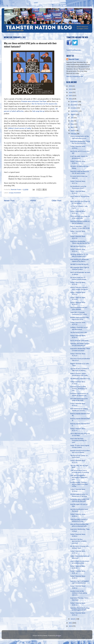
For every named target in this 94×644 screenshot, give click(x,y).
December (74, 102)
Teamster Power (74, 59)
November (74, 105)
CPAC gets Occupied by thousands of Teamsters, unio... (79, 477)
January (73, 619)
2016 (70, 86)
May (72, 124)
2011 (70, 623)
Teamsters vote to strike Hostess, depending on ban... (79, 389)
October (74, 108)
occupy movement (15, 193)
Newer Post (9, 201)
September (75, 111)
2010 (70, 626)
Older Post (57, 201)
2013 (70, 96)
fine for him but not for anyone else (44, 104)
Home (33, 201)
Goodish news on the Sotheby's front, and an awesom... (79, 593)
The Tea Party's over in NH (79, 333)
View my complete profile (75, 77)
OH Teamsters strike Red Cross (80, 379)
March (73, 131)
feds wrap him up (38, 111)
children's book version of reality (19, 128)
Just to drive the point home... (80, 341)
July (72, 118)
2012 (70, 99)
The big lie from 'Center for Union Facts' (79, 457)
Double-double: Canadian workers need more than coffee (79, 484)
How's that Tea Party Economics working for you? (79, 441)
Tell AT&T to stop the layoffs (79, 264)
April (72, 127)
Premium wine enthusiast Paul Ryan (34, 102)
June (72, 121)
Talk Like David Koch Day (78, 246)
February (74, 134)
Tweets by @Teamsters (74, 50)
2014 (70, 93)
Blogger (59, 636)
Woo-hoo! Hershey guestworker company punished (78, 541)
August (73, 115)
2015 (70, 89)
